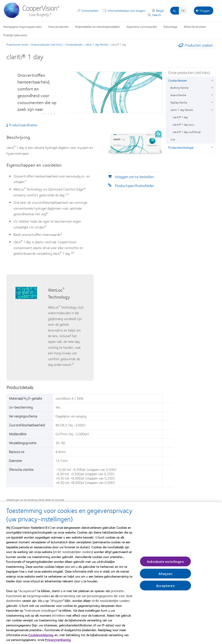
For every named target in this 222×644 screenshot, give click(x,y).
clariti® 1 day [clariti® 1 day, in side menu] (180, 117)
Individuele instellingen (165, 564)
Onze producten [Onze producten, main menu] (58, 26)
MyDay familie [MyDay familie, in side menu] (179, 102)
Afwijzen (165, 576)
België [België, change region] (160, 10)
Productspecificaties (22, 125)
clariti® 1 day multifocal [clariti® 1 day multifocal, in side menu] (187, 132)
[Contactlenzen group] (212, 80)
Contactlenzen (74, 44)
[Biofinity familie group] (212, 87)
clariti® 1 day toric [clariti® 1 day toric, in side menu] (183, 125)
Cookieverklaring (41, 637)
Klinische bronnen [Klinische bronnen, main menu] (195, 26)
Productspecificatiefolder (135, 186)
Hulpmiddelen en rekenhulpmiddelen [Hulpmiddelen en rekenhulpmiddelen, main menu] (97, 26)
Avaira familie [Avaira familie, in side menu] (178, 95)
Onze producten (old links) (47, 44)
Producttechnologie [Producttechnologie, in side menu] (181, 147)
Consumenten (90, 10)
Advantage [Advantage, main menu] (170, 26)
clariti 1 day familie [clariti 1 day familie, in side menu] (182, 110)
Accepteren (165, 588)
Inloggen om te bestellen (134, 177)
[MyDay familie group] (212, 102)
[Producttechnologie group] (212, 147)
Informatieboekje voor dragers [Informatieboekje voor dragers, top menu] (127, 10)
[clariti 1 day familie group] (212, 109)
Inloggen (203, 10)
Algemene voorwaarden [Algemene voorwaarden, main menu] (142, 26)
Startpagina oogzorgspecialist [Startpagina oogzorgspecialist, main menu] (22, 26)
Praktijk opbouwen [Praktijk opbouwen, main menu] (15, 35)
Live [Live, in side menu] (173, 139)
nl (175, 11)
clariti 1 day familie (97, 44)
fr (183, 11)
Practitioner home (17, 44)
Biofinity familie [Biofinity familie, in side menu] (179, 88)
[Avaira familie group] (212, 94)
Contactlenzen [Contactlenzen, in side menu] (178, 80)
